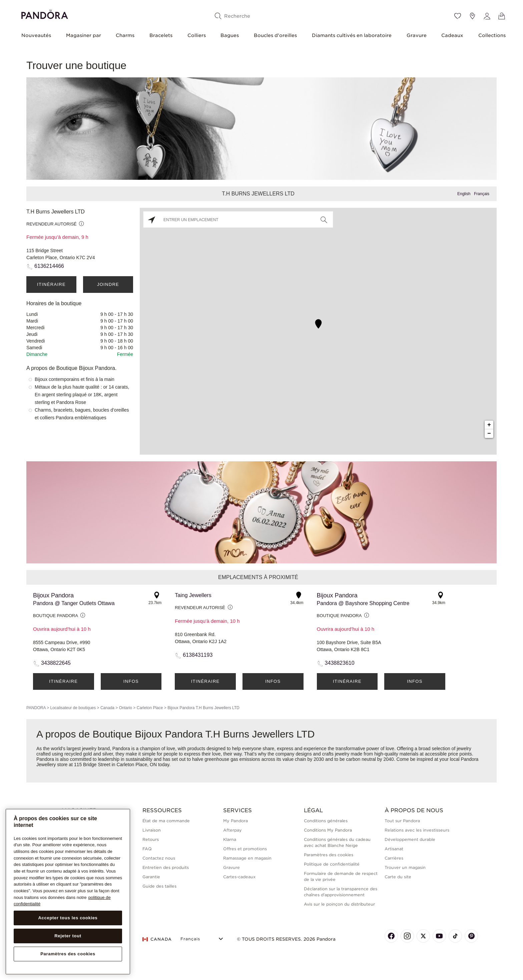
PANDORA (36, 708)
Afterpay (232, 830)
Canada (107, 708)
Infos (131, 681)
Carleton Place (150, 708)
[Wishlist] (458, 16)
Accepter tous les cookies (68, 918)
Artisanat (394, 849)
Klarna (230, 839)
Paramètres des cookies (329, 855)
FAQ (147, 849)
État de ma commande (166, 821)
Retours (151, 839)
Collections (492, 35)
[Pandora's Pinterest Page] (471, 936)
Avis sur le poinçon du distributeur (339, 904)
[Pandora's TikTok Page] (455, 936)
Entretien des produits (166, 867)
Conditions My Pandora (328, 830)
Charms (125, 35)
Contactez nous (159, 858)
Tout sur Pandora (402, 821)
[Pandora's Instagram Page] (407, 936)
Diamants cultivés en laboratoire (352, 35)
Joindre (108, 284)
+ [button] (489, 425)
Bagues (230, 35)
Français (482, 194)
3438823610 (340, 663)
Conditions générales (326, 821)
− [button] (489, 434)
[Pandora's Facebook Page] (391, 936)
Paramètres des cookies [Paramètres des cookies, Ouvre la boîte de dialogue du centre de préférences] (68, 954)
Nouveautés (36, 35)
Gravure (417, 35)
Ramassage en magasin (247, 858)
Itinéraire (51, 284)
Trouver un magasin (405, 867)
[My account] (487, 16)
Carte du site (398, 877)
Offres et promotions (245, 849)
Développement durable (410, 839)
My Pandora (235, 821)
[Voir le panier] (502, 16)
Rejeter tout (68, 936)
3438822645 (56, 663)
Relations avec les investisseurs (417, 830)
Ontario (126, 708)
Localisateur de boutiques (73, 708)
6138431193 (198, 655)
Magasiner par (84, 35)
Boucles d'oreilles (275, 35)
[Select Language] (203, 938)
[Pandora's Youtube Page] (439, 936)
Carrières (394, 858)
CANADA (157, 939)
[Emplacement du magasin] (472, 16)
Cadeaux (452, 35)
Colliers (197, 35)
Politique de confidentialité (332, 864)
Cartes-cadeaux (239, 877)
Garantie (151, 877)
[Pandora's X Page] (423, 936)
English (464, 194)
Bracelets (161, 35)
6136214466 (49, 266)
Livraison (152, 830)
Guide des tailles (159, 886)
